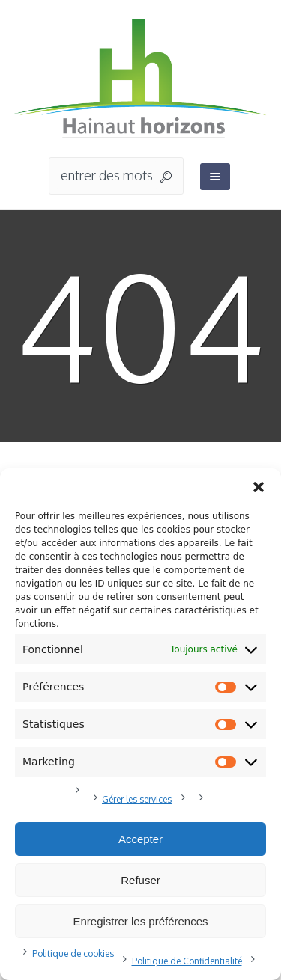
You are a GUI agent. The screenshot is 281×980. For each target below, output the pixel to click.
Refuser (140, 880)
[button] (259, 487)
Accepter (140, 839)
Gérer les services (137, 799)
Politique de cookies (73, 953)
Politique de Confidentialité (187, 961)
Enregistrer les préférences (140, 921)
